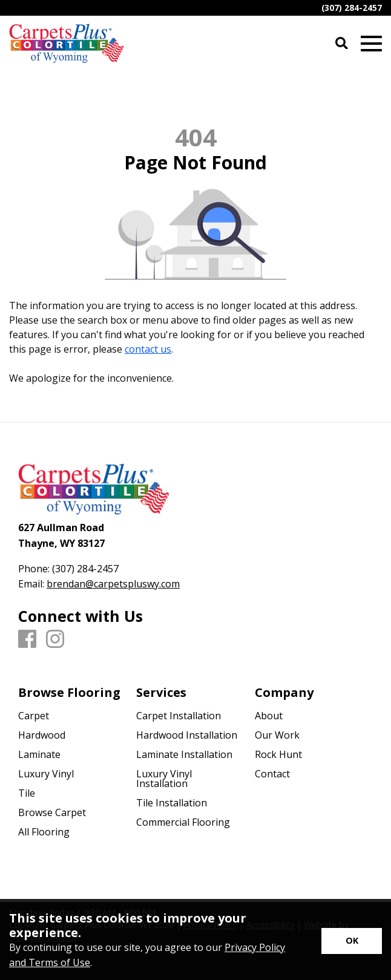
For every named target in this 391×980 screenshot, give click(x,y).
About (269, 716)
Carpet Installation (179, 716)
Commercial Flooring (183, 822)
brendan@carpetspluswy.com (113, 584)
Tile (27, 793)
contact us (148, 349)
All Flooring (44, 832)
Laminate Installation (184, 754)
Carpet (34, 716)
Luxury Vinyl (46, 774)
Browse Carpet (52, 812)
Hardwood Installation (187, 735)
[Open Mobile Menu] (371, 44)
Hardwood (42, 735)
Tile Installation (172, 803)
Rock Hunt (278, 754)
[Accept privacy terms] (352, 941)
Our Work (277, 735)
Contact (272, 774)
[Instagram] (55, 639)
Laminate (39, 754)
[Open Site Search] (342, 44)
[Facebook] (27, 639)
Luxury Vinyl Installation (164, 779)
